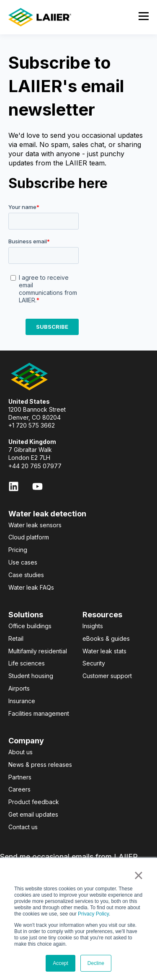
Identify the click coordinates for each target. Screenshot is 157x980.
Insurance (22, 701)
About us (21, 752)
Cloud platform (29, 537)
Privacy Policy (93, 914)
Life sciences (27, 663)
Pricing (18, 550)
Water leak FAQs (31, 587)
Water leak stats (104, 651)
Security (94, 663)
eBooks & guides (106, 638)
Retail (16, 638)
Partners (20, 777)
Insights (93, 626)
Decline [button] (96, 963)
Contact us (23, 827)
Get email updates (33, 814)
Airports (19, 688)
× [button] (138, 875)
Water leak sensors (35, 525)
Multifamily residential (38, 651)
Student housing (31, 676)
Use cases (23, 562)
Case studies (26, 575)
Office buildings (30, 626)
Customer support (107, 676)
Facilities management (39, 713)
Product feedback (34, 802)
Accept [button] (60, 963)
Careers (19, 789)
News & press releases (40, 765)
